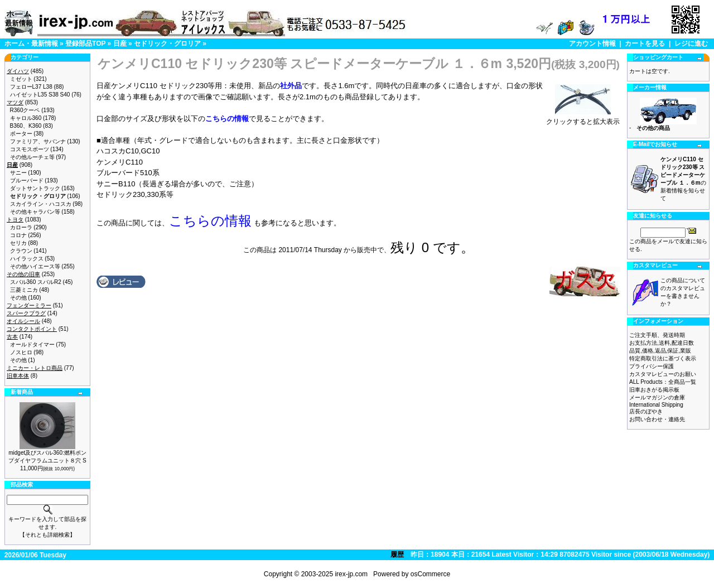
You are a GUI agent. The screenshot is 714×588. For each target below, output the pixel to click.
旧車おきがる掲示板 (654, 390)
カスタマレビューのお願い (663, 374)
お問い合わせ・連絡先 (657, 419)
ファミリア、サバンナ (38, 141)
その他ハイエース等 (35, 266)
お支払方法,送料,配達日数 (662, 343)
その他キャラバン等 (35, 212)
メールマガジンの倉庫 (657, 397)
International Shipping (656, 405)
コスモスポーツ (30, 149)
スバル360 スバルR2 (36, 282)
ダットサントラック (35, 188)
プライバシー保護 (652, 366)
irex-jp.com (351, 574)
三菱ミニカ (24, 290)
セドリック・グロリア (167, 44)
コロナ (18, 235)
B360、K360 (26, 126)
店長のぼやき (646, 411)
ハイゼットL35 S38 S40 (40, 95)
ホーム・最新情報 (31, 44)
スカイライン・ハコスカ (41, 204)
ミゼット (21, 79)
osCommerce (430, 574)
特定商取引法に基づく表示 (663, 358)
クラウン (21, 251)
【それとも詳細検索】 (47, 535)
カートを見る (645, 44)
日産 (120, 44)
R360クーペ (25, 110)
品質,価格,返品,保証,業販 (660, 351)
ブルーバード (27, 180)
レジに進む (691, 44)
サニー (18, 173)
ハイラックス (27, 259)
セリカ (18, 243)
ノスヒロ (21, 352)
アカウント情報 (592, 44)
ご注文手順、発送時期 (657, 335)
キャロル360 (26, 118)
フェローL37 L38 (31, 87)
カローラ (21, 227)
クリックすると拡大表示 (583, 118)
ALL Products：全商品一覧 (663, 382)
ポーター (21, 134)
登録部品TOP (85, 44)
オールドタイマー (32, 344)
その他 (18, 298)
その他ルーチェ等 (32, 157)
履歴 (397, 555)
